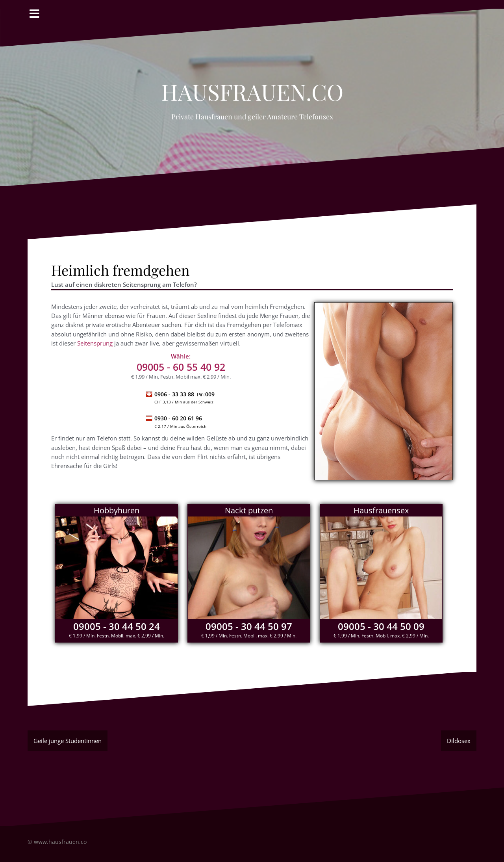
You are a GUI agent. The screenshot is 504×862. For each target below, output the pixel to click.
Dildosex (459, 741)
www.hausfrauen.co (60, 842)
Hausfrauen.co (252, 87)
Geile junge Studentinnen (68, 741)
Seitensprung (95, 343)
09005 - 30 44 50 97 (249, 626)
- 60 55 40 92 (181, 367)
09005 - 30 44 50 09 (381, 626)
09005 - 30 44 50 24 (117, 626)
